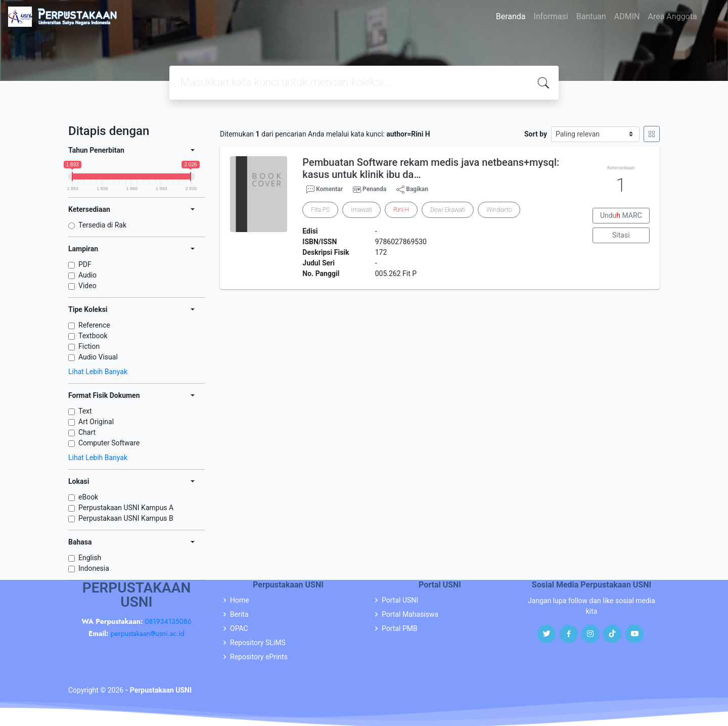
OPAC (239, 628)
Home (240, 600)
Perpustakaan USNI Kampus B (126, 518)
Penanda (374, 189)
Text (85, 411)
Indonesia (94, 568)
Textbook (93, 336)
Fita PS (320, 210)
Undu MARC (621, 215)
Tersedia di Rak (102, 225)
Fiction (89, 346)
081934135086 (168, 621)
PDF (85, 264)
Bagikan (412, 190)
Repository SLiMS (258, 643)
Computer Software (109, 443)
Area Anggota (673, 16)
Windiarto (499, 210)
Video (87, 286)
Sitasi (621, 235)
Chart (87, 432)
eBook (88, 497)
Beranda (511, 16)
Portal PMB (400, 628)
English (90, 558)
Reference (94, 325)
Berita (239, 614)
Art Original (96, 422)
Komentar (325, 190)
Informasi (551, 16)
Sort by (536, 134)
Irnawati (361, 210)
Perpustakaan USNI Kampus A (126, 508)
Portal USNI (400, 600)
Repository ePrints (259, 657)
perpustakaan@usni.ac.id (148, 633)
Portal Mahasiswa (410, 614)
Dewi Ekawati (448, 210)
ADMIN (627, 16)
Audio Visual (98, 357)
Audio (87, 275)
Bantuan (591, 16)
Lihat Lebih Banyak (98, 372)
